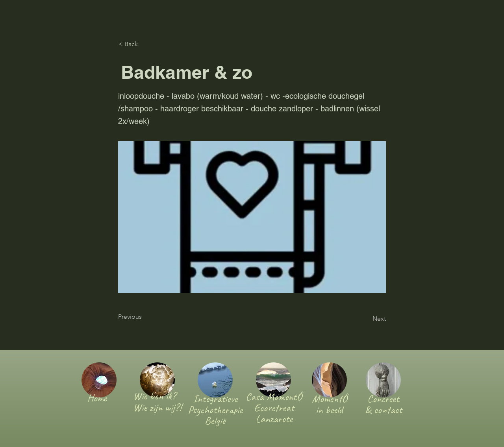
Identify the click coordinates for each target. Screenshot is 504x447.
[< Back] (145, 44)
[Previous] (144, 317)
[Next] (366, 319)
